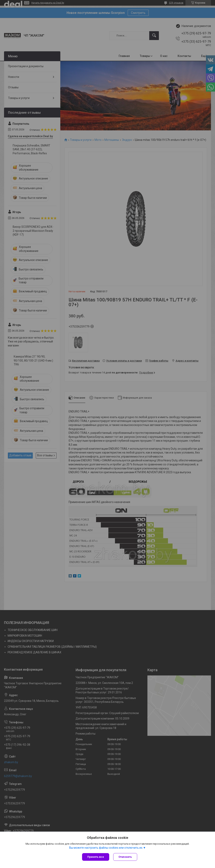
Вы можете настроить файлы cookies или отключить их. (106, 848)
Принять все (96, 857)
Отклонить (125, 857)
